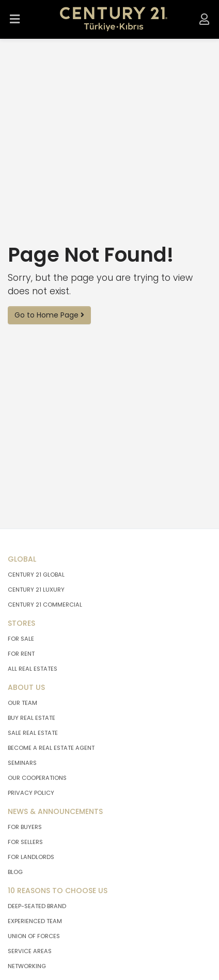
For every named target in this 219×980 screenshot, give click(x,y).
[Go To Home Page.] (114, 19)
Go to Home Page (49, 315)
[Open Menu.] (15, 19)
